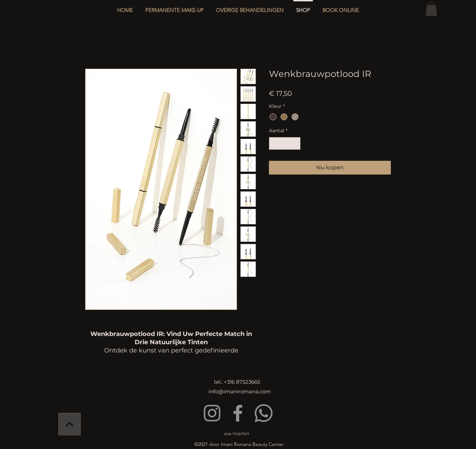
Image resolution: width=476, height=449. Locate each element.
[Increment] (295, 143)
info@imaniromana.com (240, 391)
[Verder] (70, 424)
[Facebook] (238, 413)
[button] (250, 7)
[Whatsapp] (264, 413)
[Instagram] (212, 413)
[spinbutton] (285, 143)
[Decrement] (274, 143)
